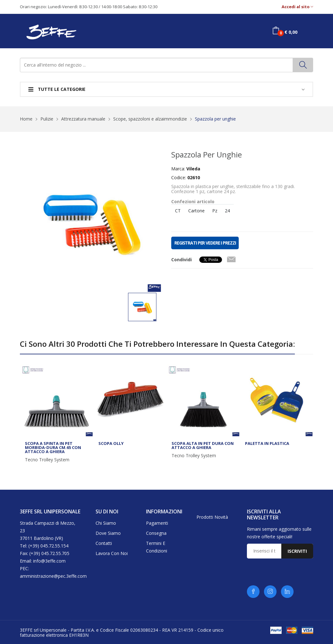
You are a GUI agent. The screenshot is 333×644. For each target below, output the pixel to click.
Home (26, 119)
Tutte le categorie (57, 89)
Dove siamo (108, 533)
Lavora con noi (112, 553)
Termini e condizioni (157, 547)
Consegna (156, 533)
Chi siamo (106, 523)
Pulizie (47, 119)
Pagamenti (157, 523)
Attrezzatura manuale (83, 119)
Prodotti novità (212, 517)
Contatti (104, 543)
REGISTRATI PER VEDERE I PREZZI (205, 243)
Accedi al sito (297, 7)
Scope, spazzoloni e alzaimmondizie (150, 119)
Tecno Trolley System (47, 460)
